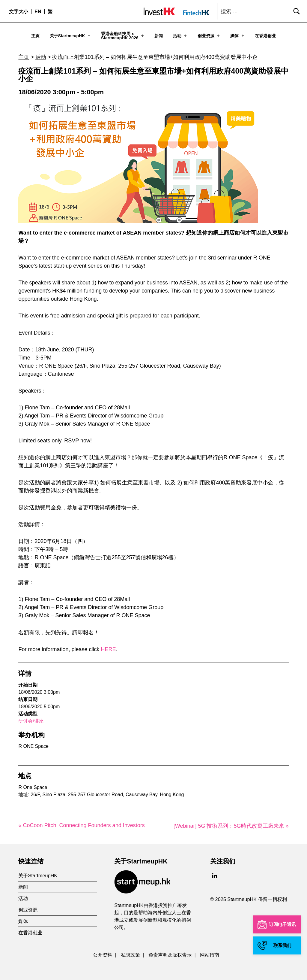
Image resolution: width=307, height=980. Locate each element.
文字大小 (19, 11)
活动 (180, 36)
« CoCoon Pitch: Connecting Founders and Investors (81, 823)
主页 (35, 36)
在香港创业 (265, 36)
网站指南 (210, 952)
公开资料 (103, 952)
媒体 (238, 36)
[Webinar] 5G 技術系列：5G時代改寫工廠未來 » (231, 824)
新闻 (159, 36)
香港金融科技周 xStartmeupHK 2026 (123, 36)
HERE (109, 647)
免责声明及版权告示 (170, 952)
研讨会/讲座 (31, 719)
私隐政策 (130, 952)
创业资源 (209, 36)
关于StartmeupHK (71, 36)
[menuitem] (38, 11)
